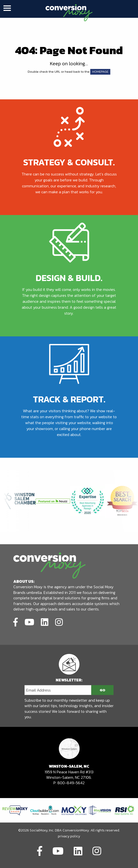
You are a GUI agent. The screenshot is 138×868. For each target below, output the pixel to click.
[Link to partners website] (15, 810)
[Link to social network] (16, 621)
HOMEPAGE (100, 72)
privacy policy (69, 836)
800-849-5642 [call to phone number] (71, 783)
